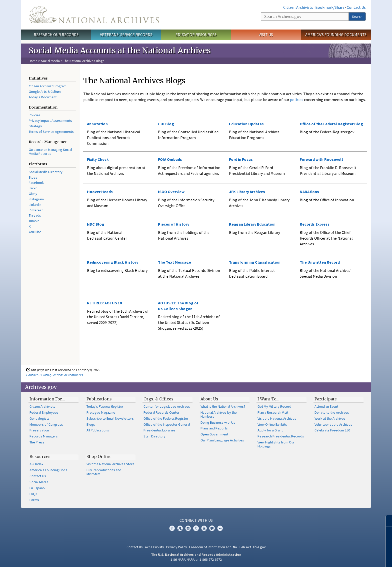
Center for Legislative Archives (167, 406)
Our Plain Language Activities (222, 440)
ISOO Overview (171, 192)
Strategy (35, 126)
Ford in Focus (241, 159)
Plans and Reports (214, 428)
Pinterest (36, 210)
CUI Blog (166, 124)
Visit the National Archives (277, 418)
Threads (35, 215)
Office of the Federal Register (166, 418)
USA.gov (259, 547)
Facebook (36, 183)
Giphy (33, 194)
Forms (34, 500)
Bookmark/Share (330, 7)
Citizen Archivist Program (48, 86)
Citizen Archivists (298, 7)
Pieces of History (174, 224)
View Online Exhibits (272, 424)
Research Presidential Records (281, 436)
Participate (326, 399)
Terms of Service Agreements (51, 132)
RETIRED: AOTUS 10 (104, 303)
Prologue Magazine (101, 412)
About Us (209, 399)
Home (33, 61)
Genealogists (39, 418)
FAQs (33, 494)
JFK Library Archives (247, 192)
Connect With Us (196, 520)
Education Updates (246, 124)
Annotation (97, 124)
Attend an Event (326, 406)
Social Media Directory (46, 172)
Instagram (36, 199)
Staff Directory (154, 436)
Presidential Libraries (159, 430)
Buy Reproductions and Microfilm (104, 472)
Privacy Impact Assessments (50, 121)
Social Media (50, 61)
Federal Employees (44, 412)
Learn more (351, 558)
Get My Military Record (274, 406)
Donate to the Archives (332, 412)
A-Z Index (36, 464)
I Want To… (268, 399)
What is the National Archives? (223, 406)
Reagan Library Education (252, 224)
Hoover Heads (100, 192)
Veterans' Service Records (126, 35)
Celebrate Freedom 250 (332, 430)
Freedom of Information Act (210, 547)
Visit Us (266, 35)
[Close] (386, 521)
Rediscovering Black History (113, 262)
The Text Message (174, 262)
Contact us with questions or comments (55, 375)
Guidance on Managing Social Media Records (50, 152)
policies (296, 100)
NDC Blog (96, 224)
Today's (105, 406)
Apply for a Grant (270, 430)
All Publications (98, 430)
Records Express (315, 224)
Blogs (33, 177)
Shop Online (99, 456)
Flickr (33, 188)
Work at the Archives (330, 418)
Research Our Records (56, 35)
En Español (37, 488)
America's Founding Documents (336, 35)
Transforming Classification (255, 262)
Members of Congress (46, 424)
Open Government (214, 434)
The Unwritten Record (320, 262)
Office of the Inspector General (167, 424)
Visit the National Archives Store (110, 464)
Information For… (47, 399)
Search (357, 17)
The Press (37, 442)
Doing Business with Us (218, 422)
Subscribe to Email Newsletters (110, 418)
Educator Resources (196, 35)
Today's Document (43, 97)
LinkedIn (35, 205)
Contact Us (356, 7)
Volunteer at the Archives (333, 424)
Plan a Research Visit (273, 412)
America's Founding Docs (48, 470)
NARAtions (309, 192)
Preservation (39, 430)
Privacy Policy (177, 547)
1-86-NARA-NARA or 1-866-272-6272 (196, 559)
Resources (40, 456)
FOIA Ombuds (170, 159)
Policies (35, 115)
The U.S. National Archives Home (94, 15)
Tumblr (34, 221)
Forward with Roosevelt (321, 159)
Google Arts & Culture (45, 92)
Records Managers (44, 436)
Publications (99, 399)
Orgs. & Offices (158, 399)
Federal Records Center (161, 412)
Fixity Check (98, 159)
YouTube (35, 232)
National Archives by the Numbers (219, 414)
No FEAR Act (242, 547)
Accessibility (154, 547)
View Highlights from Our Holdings (276, 444)
